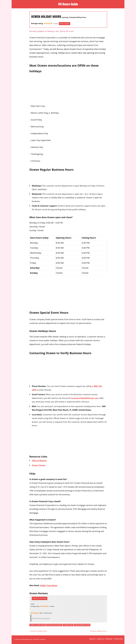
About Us (92, 639)
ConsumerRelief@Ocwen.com (85, 398)
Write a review (64, 24)
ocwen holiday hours (54, 625)
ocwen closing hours (38, 625)
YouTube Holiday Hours (98, 631)
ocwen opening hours (82, 625)
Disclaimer (109, 639)
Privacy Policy (119, 639)
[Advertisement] (68, 88)
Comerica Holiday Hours (39, 631)
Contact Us (100, 639)
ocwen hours (68, 625)
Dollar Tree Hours (49, 585)
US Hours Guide (68, 4)
